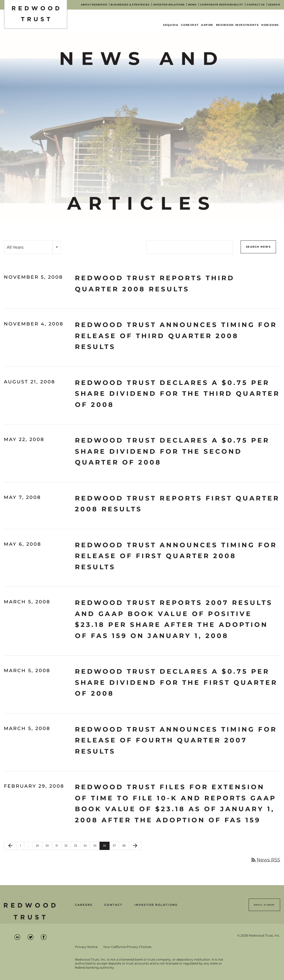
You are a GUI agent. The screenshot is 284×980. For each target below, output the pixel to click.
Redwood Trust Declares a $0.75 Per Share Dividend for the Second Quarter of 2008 (172, 451)
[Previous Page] (10, 846)
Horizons (270, 25)
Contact (113, 905)
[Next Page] (135, 846)
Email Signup (264, 905)
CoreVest (190, 25)
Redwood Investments (237, 25)
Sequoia (171, 25)
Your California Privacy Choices (127, 947)
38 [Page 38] (125, 847)
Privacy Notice (86, 947)
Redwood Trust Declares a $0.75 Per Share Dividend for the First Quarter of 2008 (176, 682)
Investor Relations (156, 905)
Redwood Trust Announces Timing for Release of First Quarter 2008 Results (176, 556)
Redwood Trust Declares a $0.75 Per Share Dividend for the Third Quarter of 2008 (177, 394)
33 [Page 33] (77, 847)
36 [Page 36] (106, 847)
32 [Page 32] (67, 847)
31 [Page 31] (58, 847)
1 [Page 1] (22, 847)
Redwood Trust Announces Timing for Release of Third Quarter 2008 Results (176, 336)
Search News (258, 247)
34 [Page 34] (87, 847)
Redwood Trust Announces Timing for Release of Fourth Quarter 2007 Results (176, 740)
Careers (84, 905)
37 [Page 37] (116, 847)
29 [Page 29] (39, 847)
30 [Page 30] (49, 847)
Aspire (207, 25)
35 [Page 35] (96, 847)
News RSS (265, 860)
